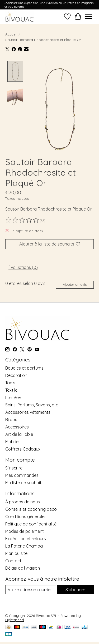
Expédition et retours (26, 538)
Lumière (13, 397)
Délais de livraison (23, 567)
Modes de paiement (25, 530)
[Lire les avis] (22, 220)
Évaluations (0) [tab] (23, 267)
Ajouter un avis (75, 284)
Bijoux (11, 419)
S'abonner (75, 589)
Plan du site (16, 553)
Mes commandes (22, 475)
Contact (13, 560)
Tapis (10, 382)
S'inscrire (14, 467)
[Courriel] (31, 589)
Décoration (16, 375)
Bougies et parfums (24, 367)
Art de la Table (19, 433)
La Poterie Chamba (24, 545)
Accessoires (17, 426)
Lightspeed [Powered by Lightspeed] (15, 619)
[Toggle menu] (88, 17)
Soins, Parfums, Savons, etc (32, 404)
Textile (11, 389)
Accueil (11, 34)
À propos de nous (23, 501)
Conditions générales (26, 516)
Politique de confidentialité (31, 523)
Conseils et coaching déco (31, 508)
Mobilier (13, 441)
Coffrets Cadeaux (23, 448)
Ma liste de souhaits (24, 482)
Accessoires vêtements (28, 411)
